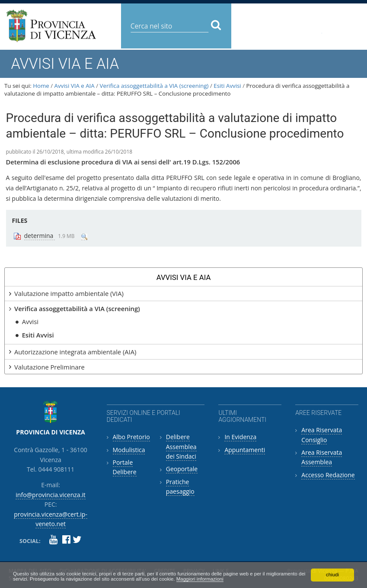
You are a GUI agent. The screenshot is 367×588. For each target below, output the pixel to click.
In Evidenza (240, 437)
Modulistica (129, 450)
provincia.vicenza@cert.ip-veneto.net (313, 30)
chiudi (332, 573)
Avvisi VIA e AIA (75, 86)
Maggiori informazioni (251, 578)
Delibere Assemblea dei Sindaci (181, 447)
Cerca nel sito (130, 19)
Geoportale (182, 469)
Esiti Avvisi (227, 86)
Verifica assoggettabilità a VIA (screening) (154, 86)
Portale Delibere (125, 467)
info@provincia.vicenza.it (277, 27)
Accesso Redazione (328, 475)
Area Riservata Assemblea (322, 457)
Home (41, 86)
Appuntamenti (245, 450)
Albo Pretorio (131, 437)
